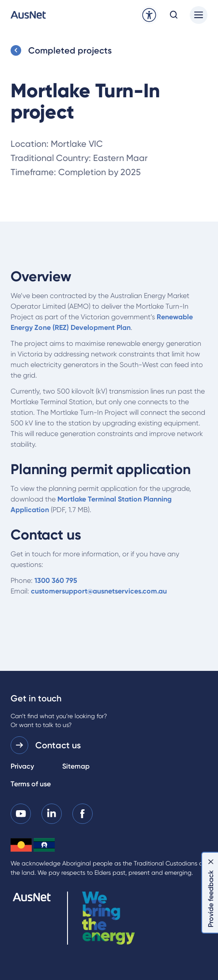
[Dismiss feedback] (211, 861)
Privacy (22, 766)
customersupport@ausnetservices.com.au (99, 591)
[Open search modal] (174, 15)
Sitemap (76, 766)
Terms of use (31, 784)
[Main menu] (199, 15)
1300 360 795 (56, 580)
